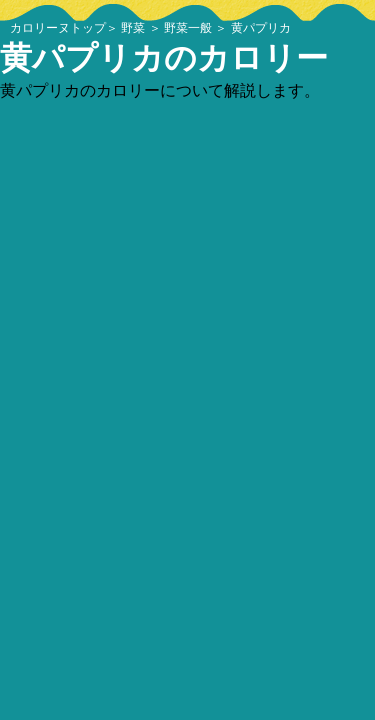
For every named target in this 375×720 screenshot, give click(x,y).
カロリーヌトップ (58, 28)
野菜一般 (188, 28)
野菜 (133, 28)
